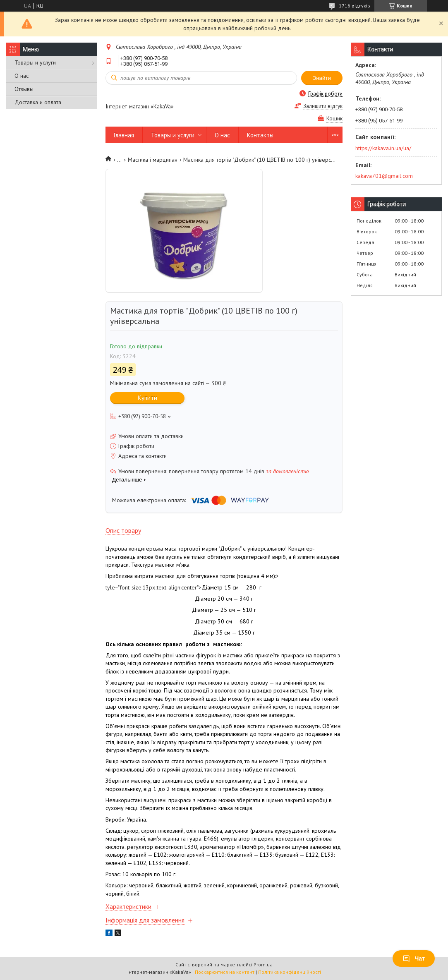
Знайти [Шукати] (322, 78)
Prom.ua (263, 964)
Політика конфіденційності (290, 972)
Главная (124, 135)
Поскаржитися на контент (225, 972)
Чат (414, 958)
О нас (22, 76)
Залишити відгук (323, 106)
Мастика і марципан (153, 160)
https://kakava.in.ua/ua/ (383, 148)
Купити (147, 398)
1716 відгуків (355, 6)
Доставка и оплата (38, 102)
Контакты (260, 135)
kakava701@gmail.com (384, 176)
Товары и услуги (35, 62)
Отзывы (24, 89)
